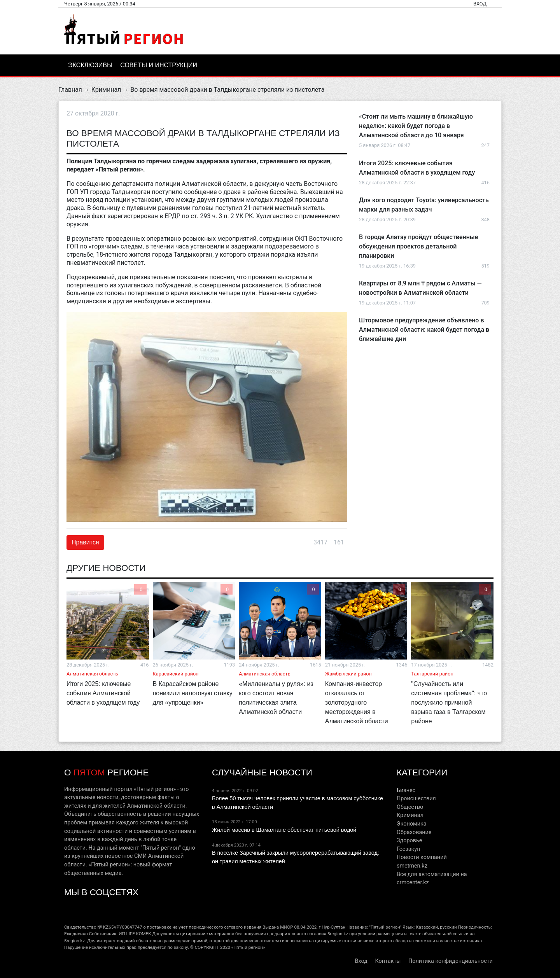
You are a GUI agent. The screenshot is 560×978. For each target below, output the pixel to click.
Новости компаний (422, 857)
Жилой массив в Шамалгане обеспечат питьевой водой (284, 830)
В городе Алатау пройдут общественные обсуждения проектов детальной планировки (418, 246)
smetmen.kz (412, 866)
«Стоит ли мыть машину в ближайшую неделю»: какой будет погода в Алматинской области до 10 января (416, 126)
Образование (414, 832)
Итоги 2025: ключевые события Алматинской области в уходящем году (103, 693)
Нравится (85, 542)
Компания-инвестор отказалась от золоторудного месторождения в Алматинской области (357, 702)
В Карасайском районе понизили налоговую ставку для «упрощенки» (193, 693)
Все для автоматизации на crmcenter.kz (432, 879)
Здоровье (409, 841)
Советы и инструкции (159, 65)
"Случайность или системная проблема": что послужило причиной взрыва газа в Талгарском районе (449, 702)
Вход (480, 4)
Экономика (412, 824)
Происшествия (416, 799)
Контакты (388, 961)
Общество (410, 807)
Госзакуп (408, 849)
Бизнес (406, 790)
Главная (70, 90)
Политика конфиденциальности (451, 961)
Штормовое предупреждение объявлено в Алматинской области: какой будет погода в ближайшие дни (424, 330)
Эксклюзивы (90, 65)
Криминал (106, 90)
